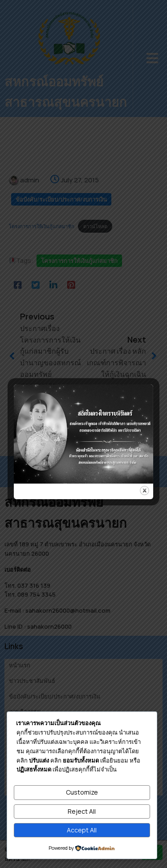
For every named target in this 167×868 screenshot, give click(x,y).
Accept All (82, 830)
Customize (82, 792)
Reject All (82, 811)
